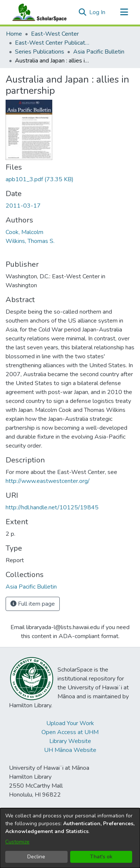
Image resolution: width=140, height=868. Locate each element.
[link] (40, 179)
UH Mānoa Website (70, 750)
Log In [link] (98, 12)
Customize (17, 842)
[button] (82, 12)
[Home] (38, 12)
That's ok (101, 857)
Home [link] (14, 34)
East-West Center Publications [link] (52, 43)
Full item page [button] (33, 604)
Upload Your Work (70, 723)
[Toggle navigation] (124, 12)
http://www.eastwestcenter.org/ (48, 481)
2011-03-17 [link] (23, 206)
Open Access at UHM (70, 732)
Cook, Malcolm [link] (24, 232)
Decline (36, 857)
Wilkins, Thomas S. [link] (30, 241)
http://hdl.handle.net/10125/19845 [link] (52, 507)
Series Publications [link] (40, 52)
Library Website (70, 741)
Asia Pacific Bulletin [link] (99, 52)
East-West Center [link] (55, 34)
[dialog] (70, 838)
